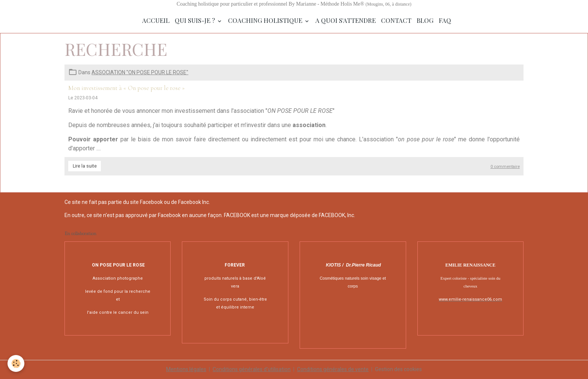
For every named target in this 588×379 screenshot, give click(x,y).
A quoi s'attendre (346, 20)
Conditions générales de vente (333, 369)
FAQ (445, 20)
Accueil (156, 20)
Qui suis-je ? (196, 20)
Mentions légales (186, 369)
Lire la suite (85, 166)
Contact (396, 20)
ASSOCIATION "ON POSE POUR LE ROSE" (140, 72)
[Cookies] (16, 363)
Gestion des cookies (398, 369)
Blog (425, 20)
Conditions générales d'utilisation (252, 369)
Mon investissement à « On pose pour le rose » (127, 88)
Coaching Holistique (266, 20)
